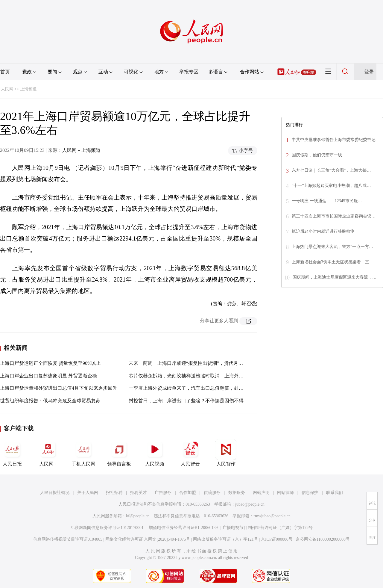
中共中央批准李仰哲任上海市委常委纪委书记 (334, 140)
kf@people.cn (138, 516)
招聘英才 (139, 493)
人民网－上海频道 (81, 150)
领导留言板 (119, 453)
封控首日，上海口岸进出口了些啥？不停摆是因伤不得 (186, 401)
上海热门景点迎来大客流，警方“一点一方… (332, 247)
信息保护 (310, 493)
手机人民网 (83, 453)
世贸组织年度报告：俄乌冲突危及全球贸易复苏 (50, 401)
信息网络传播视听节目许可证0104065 (68, 539)
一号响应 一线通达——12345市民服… (327, 201)
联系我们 (335, 493)
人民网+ (48, 453)
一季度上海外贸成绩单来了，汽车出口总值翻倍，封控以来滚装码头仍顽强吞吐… (215, 388)
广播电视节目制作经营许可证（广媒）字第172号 (268, 528)
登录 (369, 72)
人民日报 (12, 453)
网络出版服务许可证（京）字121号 (225, 539)
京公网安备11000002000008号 (323, 539)
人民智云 (190, 453)
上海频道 (28, 89)
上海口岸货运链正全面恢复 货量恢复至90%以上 (50, 363)
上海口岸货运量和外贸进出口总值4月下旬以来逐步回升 (59, 388)
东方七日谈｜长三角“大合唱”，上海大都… (331, 170)
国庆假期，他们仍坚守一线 (317, 155)
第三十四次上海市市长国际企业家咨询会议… (334, 216)
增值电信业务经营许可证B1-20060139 (183, 528)
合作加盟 (188, 493)
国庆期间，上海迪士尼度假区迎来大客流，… (335, 277)
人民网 (7, 89)
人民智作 (226, 453)
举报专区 (189, 72)
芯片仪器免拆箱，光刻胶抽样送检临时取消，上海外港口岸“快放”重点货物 (207, 376)
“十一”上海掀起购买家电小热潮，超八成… (331, 186)
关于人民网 (88, 493)
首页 (5, 72)
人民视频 (155, 453)
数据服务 (237, 493)
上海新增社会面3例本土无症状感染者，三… (333, 262)
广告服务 (163, 493)
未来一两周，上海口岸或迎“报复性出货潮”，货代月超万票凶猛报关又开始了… (212, 363)
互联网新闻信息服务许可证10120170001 (107, 528)
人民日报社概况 (55, 493)
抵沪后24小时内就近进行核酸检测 (323, 231)
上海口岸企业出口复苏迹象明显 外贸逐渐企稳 (48, 376)
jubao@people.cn (250, 504)
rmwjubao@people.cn (272, 516)
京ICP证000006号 (277, 539)
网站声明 (261, 493)
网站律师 (285, 493)
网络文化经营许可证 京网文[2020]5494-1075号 (148, 539)
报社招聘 (114, 493)
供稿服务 (212, 493)
